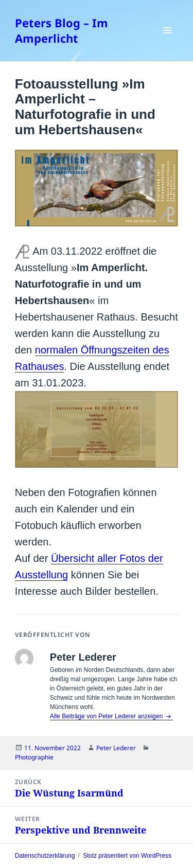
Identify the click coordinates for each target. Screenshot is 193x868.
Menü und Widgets (168, 41)
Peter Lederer (116, 748)
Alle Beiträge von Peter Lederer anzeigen (107, 716)
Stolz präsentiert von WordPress (127, 856)
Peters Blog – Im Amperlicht (62, 30)
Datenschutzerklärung (45, 856)
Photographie (34, 757)
